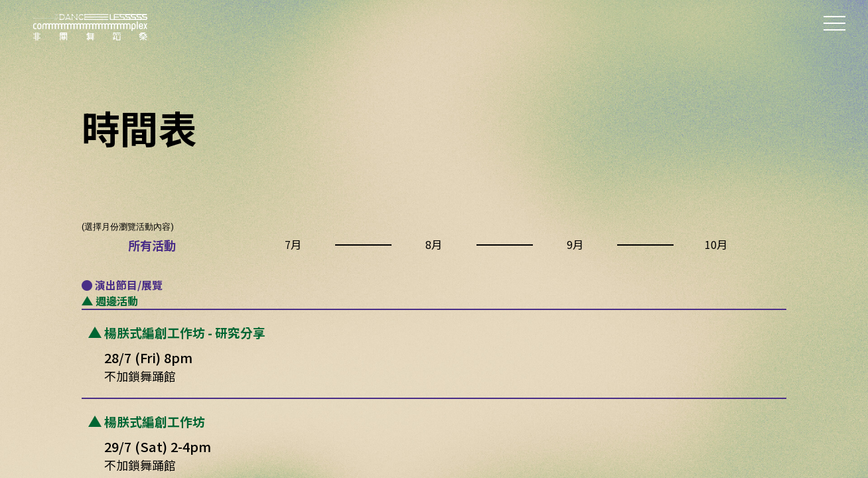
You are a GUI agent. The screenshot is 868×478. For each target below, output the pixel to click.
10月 (716, 244)
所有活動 (152, 245)
